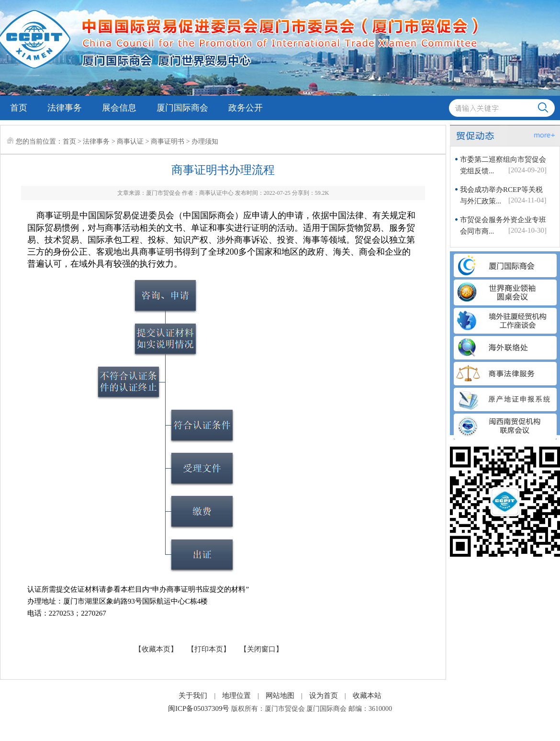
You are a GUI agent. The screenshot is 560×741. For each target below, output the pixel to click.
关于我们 (193, 696)
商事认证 (130, 141)
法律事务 (65, 108)
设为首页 (324, 696)
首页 (19, 108)
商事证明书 (168, 141)
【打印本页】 (209, 649)
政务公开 (246, 108)
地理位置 (236, 696)
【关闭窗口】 (261, 649)
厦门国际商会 (182, 108)
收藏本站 (367, 696)
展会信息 (119, 108)
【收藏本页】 (156, 649)
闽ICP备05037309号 (199, 708)
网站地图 (280, 696)
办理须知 (205, 141)
